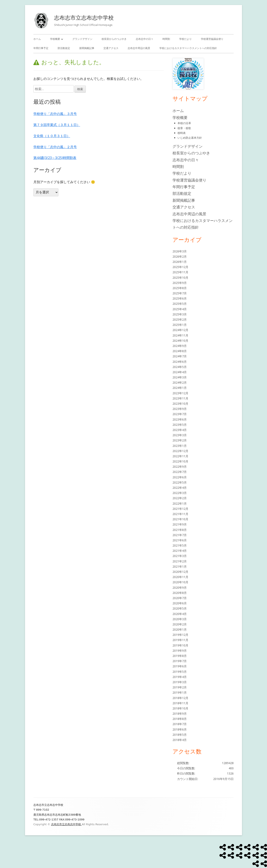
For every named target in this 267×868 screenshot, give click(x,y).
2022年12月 (180, 451)
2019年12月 (180, 635)
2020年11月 (180, 577)
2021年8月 (180, 530)
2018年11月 (180, 703)
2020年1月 (180, 629)
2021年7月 (180, 535)
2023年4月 (180, 430)
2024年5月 (180, 367)
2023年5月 (180, 425)
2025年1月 (180, 325)
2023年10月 (180, 404)
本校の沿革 (184, 123)
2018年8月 (180, 719)
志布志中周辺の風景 (139, 48)
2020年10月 (180, 582)
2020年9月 (180, 588)
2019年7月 (180, 661)
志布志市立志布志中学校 (84, 18)
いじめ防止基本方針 (190, 138)
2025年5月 (180, 304)
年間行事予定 (41, 48)
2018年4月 (180, 740)
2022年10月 (180, 461)
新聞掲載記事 (87, 48)
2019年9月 (180, 651)
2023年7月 (180, 414)
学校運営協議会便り (212, 39)
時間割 (166, 39)
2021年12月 (180, 509)
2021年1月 (180, 566)
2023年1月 (180, 446)
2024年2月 (180, 382)
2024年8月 (180, 351)
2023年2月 (180, 440)
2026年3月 (180, 251)
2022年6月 (180, 477)
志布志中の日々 (145, 39)
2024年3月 (180, 377)
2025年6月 (180, 298)
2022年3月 (180, 493)
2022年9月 (180, 467)
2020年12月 (180, 572)
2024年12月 (180, 330)
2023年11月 (180, 398)
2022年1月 (180, 503)
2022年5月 (180, 482)
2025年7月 (180, 293)
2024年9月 (180, 346)
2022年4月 (180, 488)
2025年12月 (180, 267)
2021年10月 (180, 519)
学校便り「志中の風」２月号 (55, 147)
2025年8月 (180, 288)
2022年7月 (180, 472)
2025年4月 (180, 309)
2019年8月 (180, 656)
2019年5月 (180, 672)
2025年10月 (180, 278)
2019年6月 (180, 666)
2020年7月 (180, 598)
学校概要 (55, 39)
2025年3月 (180, 314)
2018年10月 (180, 708)
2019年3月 (180, 682)
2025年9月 (180, 283)
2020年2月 (180, 624)
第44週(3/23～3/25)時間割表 (55, 158)
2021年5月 (180, 545)
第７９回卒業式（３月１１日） (57, 125)
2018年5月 (180, 735)
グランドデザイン (82, 39)
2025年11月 (180, 272)
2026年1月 (180, 262)
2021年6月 (180, 540)
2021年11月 (180, 514)
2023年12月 (180, 393)
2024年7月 (180, 356)
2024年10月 (180, 341)
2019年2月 (180, 687)
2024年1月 (180, 388)
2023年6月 (180, 419)
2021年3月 (180, 556)
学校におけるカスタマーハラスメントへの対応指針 (188, 48)
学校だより (185, 39)
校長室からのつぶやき (114, 39)
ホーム (37, 39)
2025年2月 (180, 319)
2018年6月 (180, 729)
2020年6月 (180, 603)
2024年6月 (180, 362)
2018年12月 (180, 698)
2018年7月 (180, 724)
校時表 (182, 133)
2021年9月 (180, 524)
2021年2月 (180, 561)
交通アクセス (111, 48)
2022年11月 (180, 456)
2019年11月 (180, 640)
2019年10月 (180, 645)
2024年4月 (180, 372)
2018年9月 (180, 714)
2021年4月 (180, 551)
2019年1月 (180, 692)
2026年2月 (180, 256)
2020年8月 (180, 593)
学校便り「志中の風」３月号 (55, 114)
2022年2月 (180, 498)
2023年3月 (180, 435)
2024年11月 (180, 335)
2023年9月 (180, 409)
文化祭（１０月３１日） (52, 136)
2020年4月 (180, 614)
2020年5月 (180, 608)
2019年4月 (180, 677)
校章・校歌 (184, 128)
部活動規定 (64, 48)
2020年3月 (180, 619)
